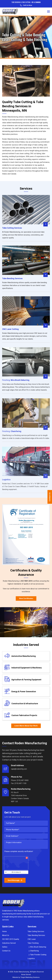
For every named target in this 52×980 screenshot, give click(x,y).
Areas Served (26, 975)
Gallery (5, 947)
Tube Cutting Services (36, 931)
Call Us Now (26, 5)
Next (50, 622)
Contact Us (50, 497)
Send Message (15, 880)
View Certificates (26, 598)
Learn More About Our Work (26, 726)
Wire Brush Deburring (38, 947)
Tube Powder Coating (38, 955)
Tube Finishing (33, 943)
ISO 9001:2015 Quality (11, 939)
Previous (2, 622)
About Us (6, 935)
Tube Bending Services (36, 935)
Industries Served (9, 943)
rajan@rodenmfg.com (19, 769)
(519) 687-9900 (23, 780)
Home (4, 931)
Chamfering (34, 951)
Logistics (31, 958)
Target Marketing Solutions (30, 977)
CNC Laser (32, 939)
